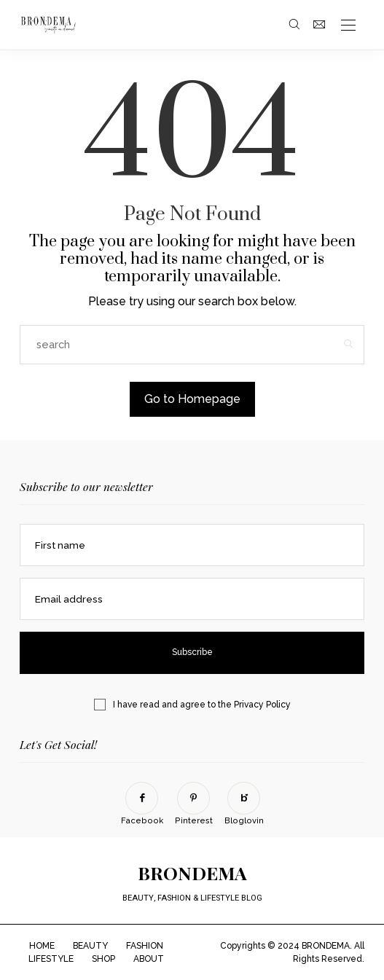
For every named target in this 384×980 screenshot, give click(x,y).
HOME (42, 946)
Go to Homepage (192, 399)
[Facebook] (142, 804)
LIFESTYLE (51, 959)
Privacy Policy (262, 705)
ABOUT (149, 959)
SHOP (103, 959)
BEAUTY (90, 946)
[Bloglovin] (244, 804)
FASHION (145, 946)
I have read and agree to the (202, 705)
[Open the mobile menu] (348, 26)
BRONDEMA (192, 873)
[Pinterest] (194, 804)
